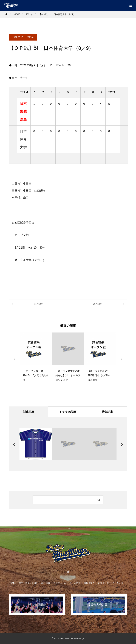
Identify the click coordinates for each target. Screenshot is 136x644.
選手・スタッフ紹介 (28, 583)
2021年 (30, 37)
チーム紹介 (75, 583)
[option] (36, 359)
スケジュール (60, 583)
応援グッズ (103, 583)
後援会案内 (89, 583)
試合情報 (46, 583)
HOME (12, 583)
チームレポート (120, 583)
